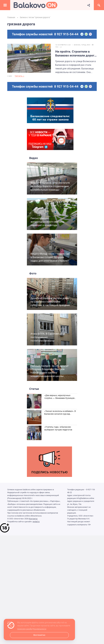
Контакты (33, 519)
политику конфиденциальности (32, 629)
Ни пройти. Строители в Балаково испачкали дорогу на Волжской (76, 54)
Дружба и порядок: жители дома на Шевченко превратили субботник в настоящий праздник (50, 302)
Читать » (19, 76)
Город (83, 45)
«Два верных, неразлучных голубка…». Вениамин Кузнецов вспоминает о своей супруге (59, 398)
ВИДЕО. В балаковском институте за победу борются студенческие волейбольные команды (50, 186)
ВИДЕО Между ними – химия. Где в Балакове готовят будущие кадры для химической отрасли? (50, 257)
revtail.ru (36, 522)
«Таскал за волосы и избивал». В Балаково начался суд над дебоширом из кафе (60, 414)
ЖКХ (88, 45)
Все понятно (39, 635)
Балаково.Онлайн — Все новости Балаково (35, 5)
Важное (77, 45)
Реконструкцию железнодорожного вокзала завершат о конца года (47, 222)
